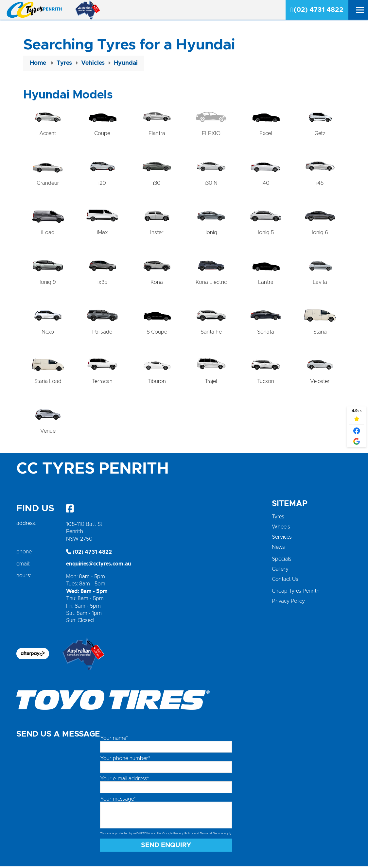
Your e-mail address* (124, 780)
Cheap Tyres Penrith (296, 592)
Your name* (114, 739)
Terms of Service (211, 835)
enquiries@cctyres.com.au (99, 565)
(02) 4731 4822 (317, 10)
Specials (282, 560)
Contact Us (285, 581)
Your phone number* (125, 760)
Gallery (280, 570)
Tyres (278, 518)
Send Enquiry (166, 847)
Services (282, 538)
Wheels (281, 528)
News (278, 548)
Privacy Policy (288, 602)
